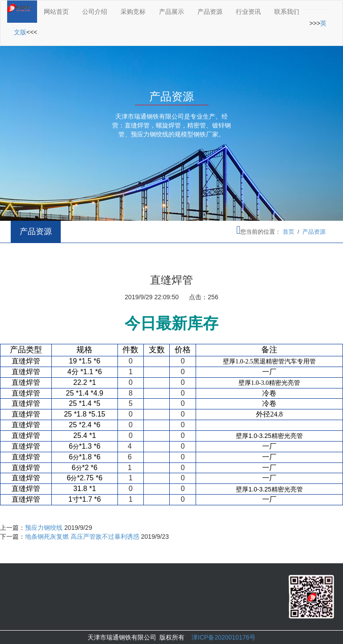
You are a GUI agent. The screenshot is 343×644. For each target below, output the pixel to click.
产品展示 (171, 12)
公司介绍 (95, 12)
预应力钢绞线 (44, 528)
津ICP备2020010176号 (224, 637)
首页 (289, 232)
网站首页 (56, 12)
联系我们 (287, 12)
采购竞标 (133, 12)
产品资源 (210, 12)
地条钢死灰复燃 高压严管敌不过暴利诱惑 (82, 537)
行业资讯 (248, 12)
